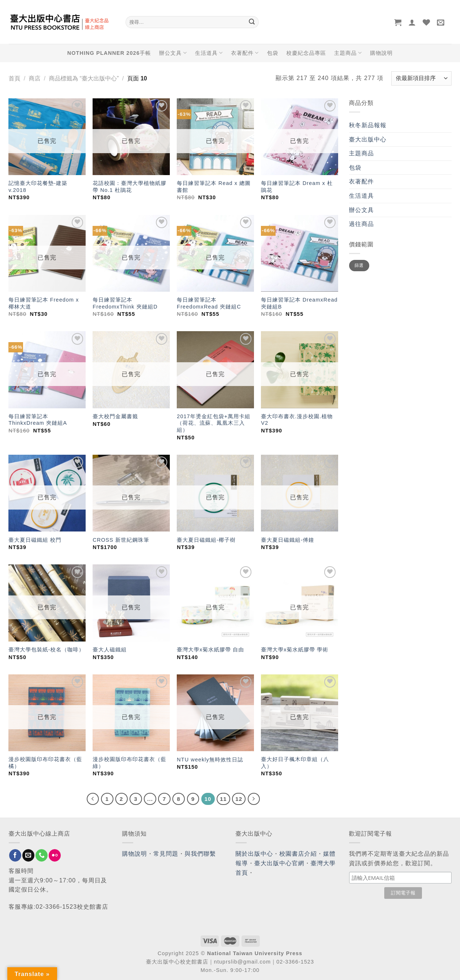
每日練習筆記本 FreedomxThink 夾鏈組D (125, 303)
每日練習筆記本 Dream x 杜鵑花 (297, 187)
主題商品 (348, 53)
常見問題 (166, 854)
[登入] (412, 22)
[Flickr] (55, 855)
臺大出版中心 (368, 139)
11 (223, 799)
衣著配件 (245, 53)
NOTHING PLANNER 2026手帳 (109, 53)
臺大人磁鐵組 (110, 650)
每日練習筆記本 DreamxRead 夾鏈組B (299, 303)
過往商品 (362, 224)
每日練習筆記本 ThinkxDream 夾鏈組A (38, 420)
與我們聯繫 (201, 854)
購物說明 (381, 53)
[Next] (254, 799)
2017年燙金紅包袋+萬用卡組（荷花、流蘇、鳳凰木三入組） (214, 423)
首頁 (15, 78)
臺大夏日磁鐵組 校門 (35, 540)
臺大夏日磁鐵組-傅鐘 (287, 540)
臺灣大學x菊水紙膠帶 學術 (296, 650)
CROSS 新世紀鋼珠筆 (121, 540)
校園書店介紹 (298, 854)
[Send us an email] (28, 855)
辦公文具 (173, 53)
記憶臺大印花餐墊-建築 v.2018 (38, 187)
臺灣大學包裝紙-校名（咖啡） (46, 650)
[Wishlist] (427, 22)
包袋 (273, 53)
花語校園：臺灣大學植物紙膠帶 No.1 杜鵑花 (129, 187)
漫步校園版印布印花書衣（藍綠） (129, 763)
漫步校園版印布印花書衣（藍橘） (45, 763)
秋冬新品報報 (368, 125)
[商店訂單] (421, 78)
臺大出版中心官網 (279, 863)
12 (239, 799)
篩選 (359, 265)
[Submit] (252, 22)
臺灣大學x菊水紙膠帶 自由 (210, 650)
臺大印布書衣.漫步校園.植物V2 (297, 420)
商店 (34, 78)
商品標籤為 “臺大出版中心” (84, 78)
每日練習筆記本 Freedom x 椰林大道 (44, 303)
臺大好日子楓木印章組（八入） (295, 763)
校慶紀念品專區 (306, 53)
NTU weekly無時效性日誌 (210, 760)
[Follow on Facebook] (15, 855)
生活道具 (209, 53)
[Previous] (93, 799)
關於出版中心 (255, 854)
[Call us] (42, 855)
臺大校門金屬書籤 (115, 416)
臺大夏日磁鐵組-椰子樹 (206, 540)
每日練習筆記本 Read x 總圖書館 (214, 187)
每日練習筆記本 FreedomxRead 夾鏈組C (209, 303)
